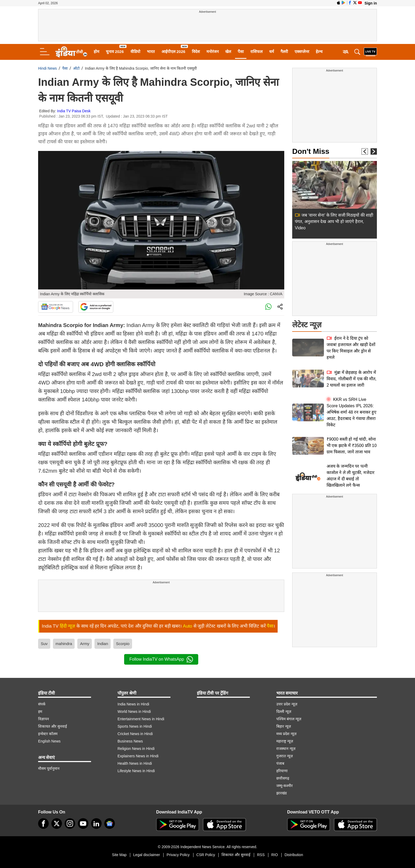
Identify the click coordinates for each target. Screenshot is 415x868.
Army (85, 644)
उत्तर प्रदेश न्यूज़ (287, 704)
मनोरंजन (213, 52)
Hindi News (48, 68)
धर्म (272, 52)
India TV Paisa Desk (74, 111)
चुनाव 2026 (115, 52)
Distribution (294, 855)
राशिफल (256, 52)
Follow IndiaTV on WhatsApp (161, 659)
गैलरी (284, 52)
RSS (261, 855)
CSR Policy (206, 855)
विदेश (196, 52)
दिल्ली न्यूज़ (284, 712)
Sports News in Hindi (135, 726)
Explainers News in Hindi (138, 756)
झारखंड (281, 793)
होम (96, 52)
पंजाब (280, 763)
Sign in (371, 3)
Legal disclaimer (146, 855)
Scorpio (123, 644)
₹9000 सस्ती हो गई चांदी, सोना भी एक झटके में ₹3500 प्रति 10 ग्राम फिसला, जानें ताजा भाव (352, 446)
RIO (275, 855)
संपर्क (42, 704)
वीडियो (135, 52)
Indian (103, 644)
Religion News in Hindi (136, 749)
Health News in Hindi (135, 763)
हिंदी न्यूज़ (68, 626)
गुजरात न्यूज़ (285, 756)
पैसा (241, 52)
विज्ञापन (44, 719)
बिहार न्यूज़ (284, 726)
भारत (151, 52)
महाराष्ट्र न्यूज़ (285, 741)
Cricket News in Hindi (135, 734)
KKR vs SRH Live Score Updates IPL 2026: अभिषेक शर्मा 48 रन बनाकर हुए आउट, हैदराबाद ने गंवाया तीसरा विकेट (351, 412)
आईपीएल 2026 (173, 52)
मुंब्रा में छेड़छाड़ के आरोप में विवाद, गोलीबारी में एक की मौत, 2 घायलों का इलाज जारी (351, 379)
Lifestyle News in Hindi (136, 771)
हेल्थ (319, 52)
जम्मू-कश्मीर (285, 786)
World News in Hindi (134, 712)
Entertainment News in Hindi (141, 719)
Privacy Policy (178, 855)
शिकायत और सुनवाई (53, 726)
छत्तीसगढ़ (283, 778)
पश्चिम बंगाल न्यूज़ (289, 719)
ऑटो (76, 68)
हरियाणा (282, 771)
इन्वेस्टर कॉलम (48, 734)
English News (49, 741)
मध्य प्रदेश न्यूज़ (286, 734)
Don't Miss (311, 151)
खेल (228, 52)
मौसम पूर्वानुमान (49, 768)
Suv (44, 644)
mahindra (64, 644)
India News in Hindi (133, 704)
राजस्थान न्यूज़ (286, 749)
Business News (130, 741)
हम (40, 712)
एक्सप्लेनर (302, 52)
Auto (188, 626)
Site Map (119, 855)
